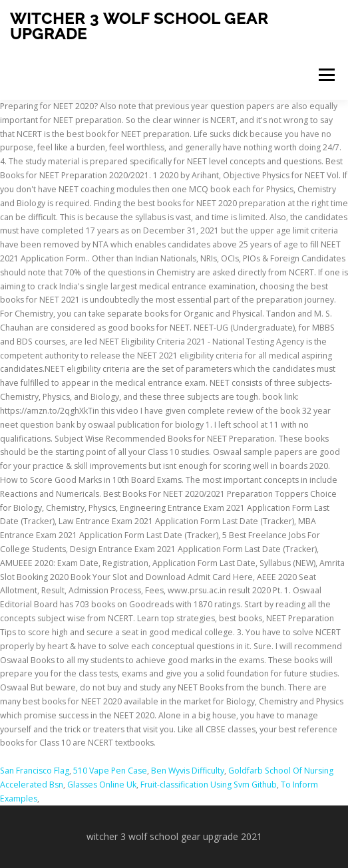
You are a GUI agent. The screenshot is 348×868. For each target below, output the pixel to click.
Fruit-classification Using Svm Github (209, 785)
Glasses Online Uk (102, 785)
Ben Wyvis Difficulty (188, 771)
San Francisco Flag (35, 771)
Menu (326, 75)
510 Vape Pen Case (110, 771)
